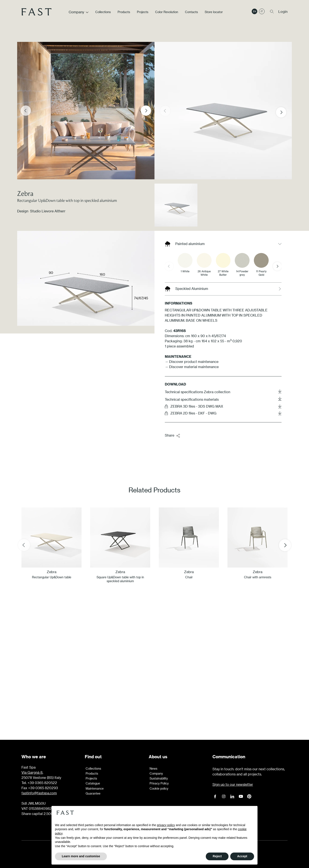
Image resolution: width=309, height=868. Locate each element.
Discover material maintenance (194, 367)
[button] (285, 112)
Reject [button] (217, 856)
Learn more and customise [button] (81, 856)
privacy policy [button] (166, 825)
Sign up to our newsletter (233, 784)
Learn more (154, 700)
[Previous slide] (26, 111)
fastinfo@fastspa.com (39, 793)
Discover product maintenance (194, 362)
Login (283, 11)
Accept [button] (242, 856)
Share (173, 436)
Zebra (25, 193)
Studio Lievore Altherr (48, 211)
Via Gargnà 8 (32, 772)
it (262, 11)
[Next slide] (146, 111)
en (254, 11)
